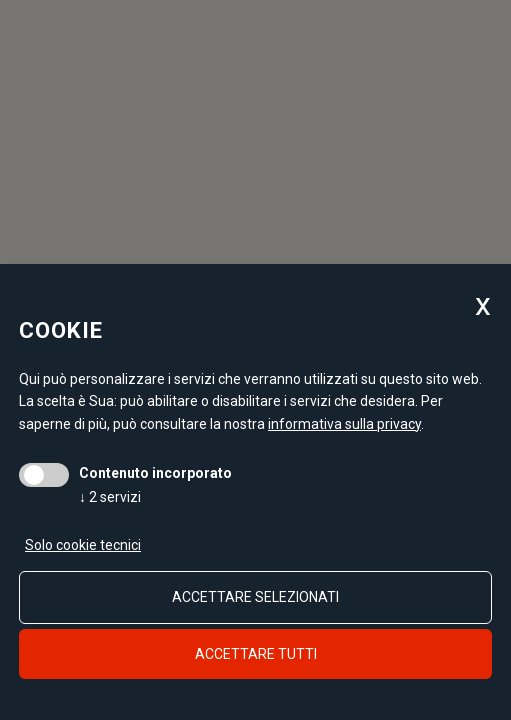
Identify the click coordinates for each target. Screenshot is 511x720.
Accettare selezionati (255, 597)
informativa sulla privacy (344, 424)
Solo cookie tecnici (83, 545)
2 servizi (110, 497)
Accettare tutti (256, 654)
